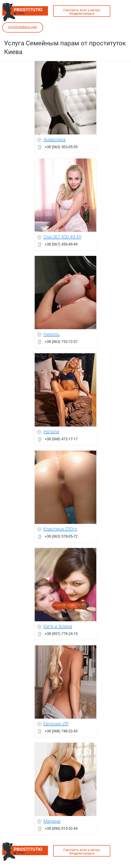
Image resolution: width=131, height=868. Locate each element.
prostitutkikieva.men (23, 27)
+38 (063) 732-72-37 (61, 341)
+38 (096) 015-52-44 (61, 828)
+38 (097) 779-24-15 (61, 634)
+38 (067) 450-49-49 (61, 244)
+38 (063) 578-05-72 (61, 536)
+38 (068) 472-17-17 (61, 439)
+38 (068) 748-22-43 (61, 731)
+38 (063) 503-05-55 (61, 147)
